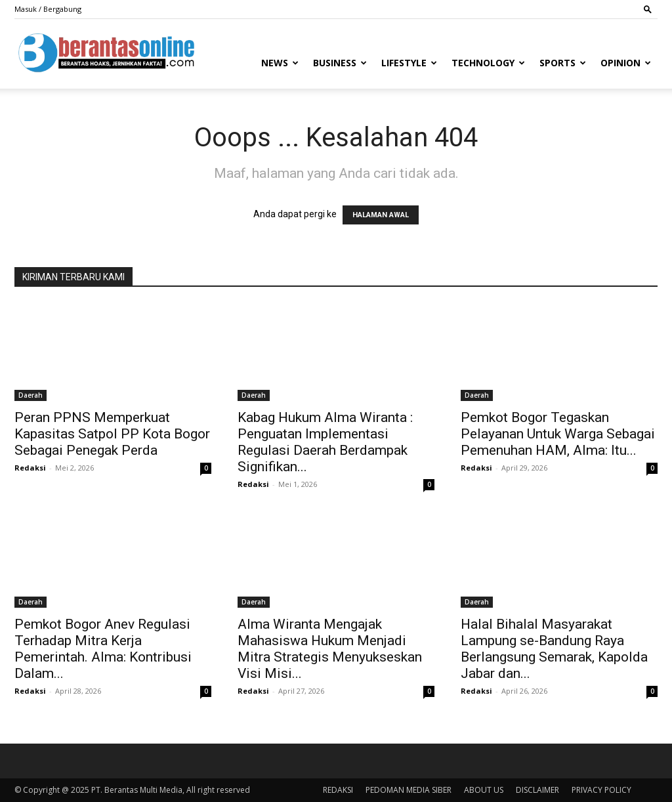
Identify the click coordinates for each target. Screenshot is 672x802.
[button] (648, 9)
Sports (563, 63)
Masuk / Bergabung (48, 9)
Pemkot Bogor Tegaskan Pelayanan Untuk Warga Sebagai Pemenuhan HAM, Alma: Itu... (558, 434)
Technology (488, 63)
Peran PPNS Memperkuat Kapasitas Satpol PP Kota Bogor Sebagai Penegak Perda (112, 434)
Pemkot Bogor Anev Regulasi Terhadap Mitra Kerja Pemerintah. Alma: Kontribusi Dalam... (103, 649)
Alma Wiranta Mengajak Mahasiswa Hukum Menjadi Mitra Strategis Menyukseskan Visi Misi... (330, 649)
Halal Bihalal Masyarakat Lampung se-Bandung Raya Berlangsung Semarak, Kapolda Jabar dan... (554, 649)
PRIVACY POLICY (601, 790)
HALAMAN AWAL (381, 215)
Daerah (31, 395)
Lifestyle (409, 63)
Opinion (626, 63)
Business (340, 63)
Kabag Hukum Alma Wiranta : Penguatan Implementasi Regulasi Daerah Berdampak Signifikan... (325, 442)
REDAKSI (338, 790)
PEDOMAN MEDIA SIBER (409, 790)
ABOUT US (484, 790)
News (280, 63)
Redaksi (30, 468)
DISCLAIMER (537, 790)
